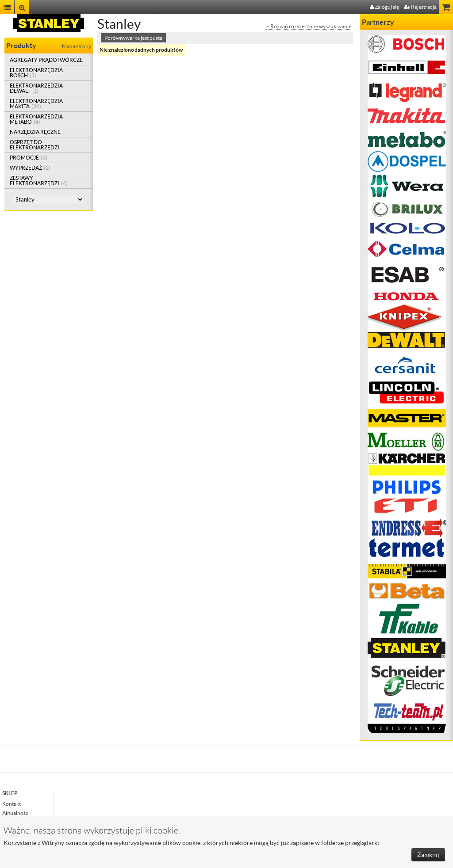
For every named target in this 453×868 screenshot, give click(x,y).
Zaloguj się (384, 7)
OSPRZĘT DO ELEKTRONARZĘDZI (35, 145)
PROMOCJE (29, 158)
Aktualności (16, 813)
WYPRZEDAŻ (30, 168)
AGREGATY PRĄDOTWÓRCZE (46, 60)
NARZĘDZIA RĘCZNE (35, 132)
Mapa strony (77, 46)
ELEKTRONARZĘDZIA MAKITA (36, 104)
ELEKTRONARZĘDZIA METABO (36, 119)
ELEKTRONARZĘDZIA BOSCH (36, 73)
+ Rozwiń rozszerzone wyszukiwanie (309, 27)
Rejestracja (420, 7)
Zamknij (428, 855)
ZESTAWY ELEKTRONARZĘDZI (39, 181)
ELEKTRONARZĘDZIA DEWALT (36, 88)
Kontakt (12, 804)
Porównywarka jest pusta (133, 38)
